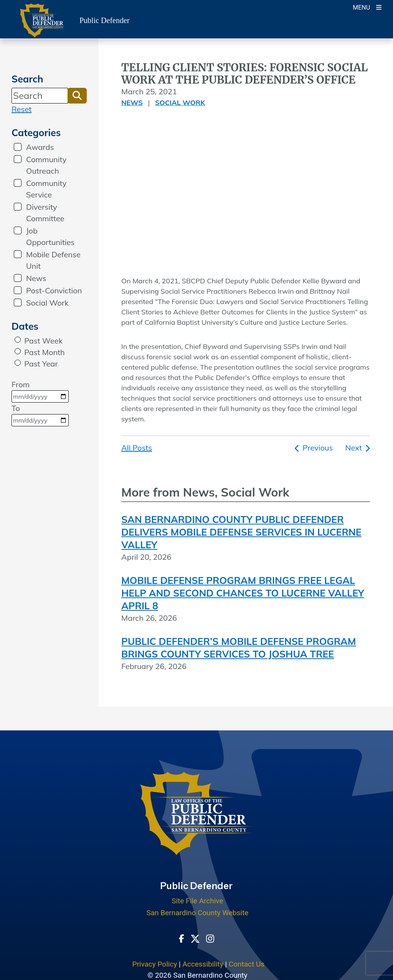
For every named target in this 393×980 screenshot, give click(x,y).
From (40, 391)
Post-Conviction (54, 290)
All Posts (137, 448)
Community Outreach (46, 165)
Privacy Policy (154, 964)
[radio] (18, 340)
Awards (40, 147)
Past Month (45, 352)
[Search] (40, 95)
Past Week (43, 341)
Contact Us (247, 964)
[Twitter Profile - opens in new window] (195, 938)
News (36, 278)
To (40, 415)
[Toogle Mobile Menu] (367, 7)
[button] (77, 95)
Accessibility (203, 964)
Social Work (47, 303)
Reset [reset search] (21, 109)
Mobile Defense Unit (53, 260)
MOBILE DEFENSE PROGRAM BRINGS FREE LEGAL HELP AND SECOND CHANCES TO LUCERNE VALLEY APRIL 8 (243, 593)
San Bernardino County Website (197, 913)
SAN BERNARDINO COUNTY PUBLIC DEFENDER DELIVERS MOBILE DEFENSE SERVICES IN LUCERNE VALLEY (241, 532)
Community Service (46, 189)
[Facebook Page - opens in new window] (182, 938)
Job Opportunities (50, 236)
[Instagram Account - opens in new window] (210, 938)
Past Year (41, 364)
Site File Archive (197, 901)
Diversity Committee (45, 213)
